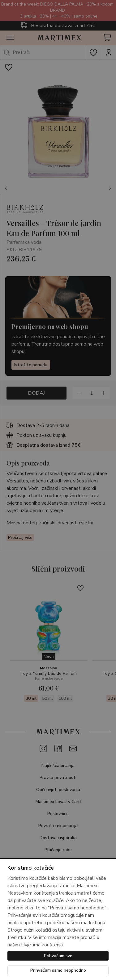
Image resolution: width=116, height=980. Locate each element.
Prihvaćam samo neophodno (58, 970)
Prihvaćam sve (58, 956)
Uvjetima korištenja (42, 945)
